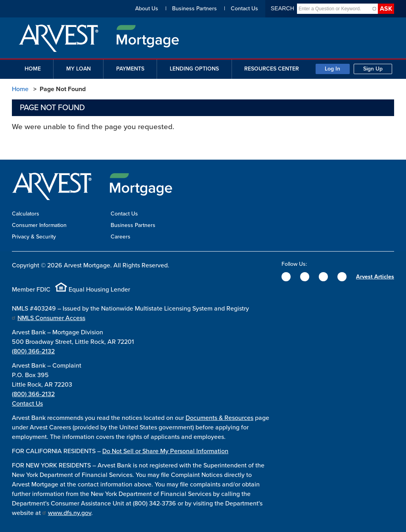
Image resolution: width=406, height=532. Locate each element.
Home (20, 89)
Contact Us (244, 9)
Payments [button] (130, 69)
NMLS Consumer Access (51, 318)
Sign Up (373, 69)
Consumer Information (39, 225)
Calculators (26, 214)
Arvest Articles (375, 277)
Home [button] (33, 69)
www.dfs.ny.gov (70, 513)
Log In (332, 69)
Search (282, 8)
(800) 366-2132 (33, 351)
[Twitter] (305, 277)
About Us (147, 9)
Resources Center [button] (272, 69)
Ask (386, 9)
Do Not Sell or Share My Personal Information (165, 451)
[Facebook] (286, 277)
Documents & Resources (219, 418)
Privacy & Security (34, 237)
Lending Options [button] (194, 69)
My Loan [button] (79, 69)
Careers (121, 237)
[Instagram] (323, 277)
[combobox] (334, 9)
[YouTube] (342, 277)
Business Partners (194, 9)
